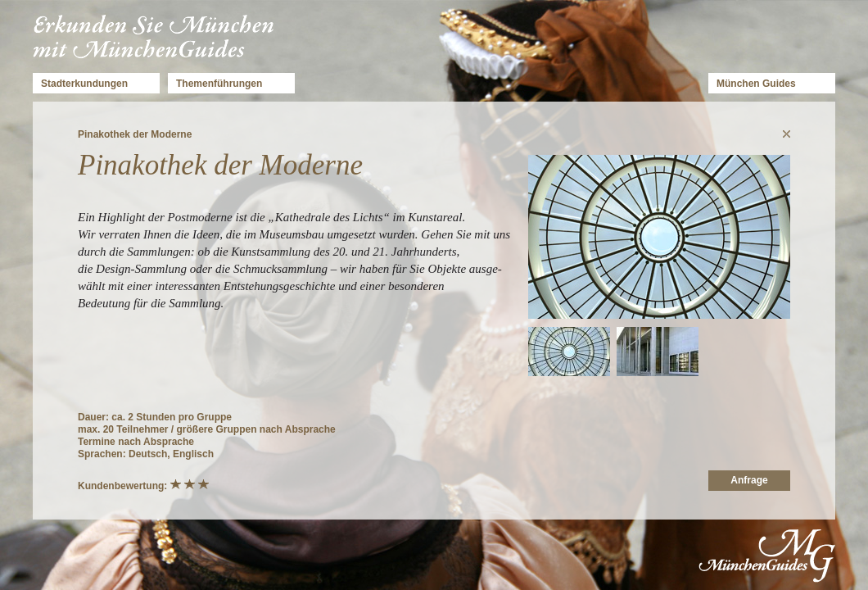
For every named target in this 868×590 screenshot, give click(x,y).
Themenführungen (219, 84)
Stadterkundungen (84, 84)
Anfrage (749, 480)
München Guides (756, 84)
